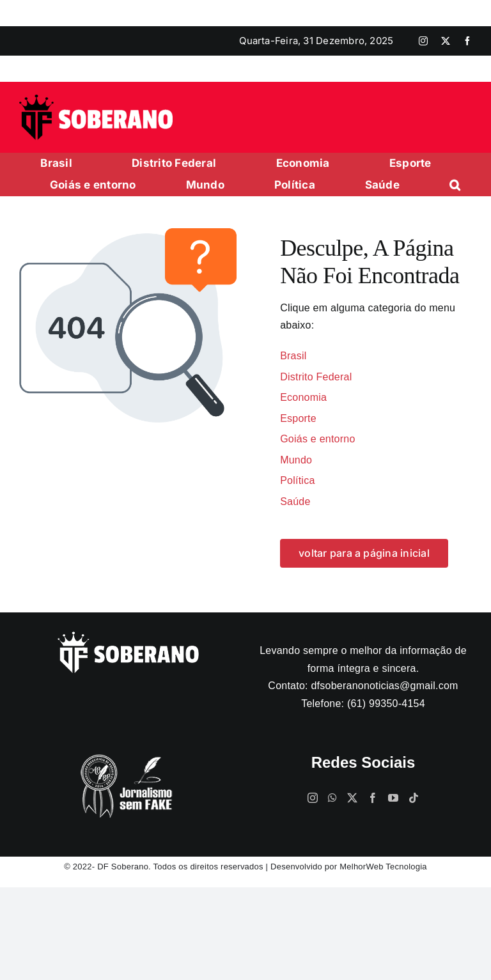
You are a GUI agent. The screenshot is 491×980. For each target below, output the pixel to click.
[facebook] (467, 41)
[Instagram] (313, 798)
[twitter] (446, 41)
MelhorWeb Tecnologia (383, 867)
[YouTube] (393, 798)
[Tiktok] (414, 798)
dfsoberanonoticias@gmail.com (384, 686)
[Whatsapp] (332, 798)
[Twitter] (352, 798)
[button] (455, 185)
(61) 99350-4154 (386, 704)
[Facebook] (373, 798)
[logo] (96, 99)
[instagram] (423, 41)
